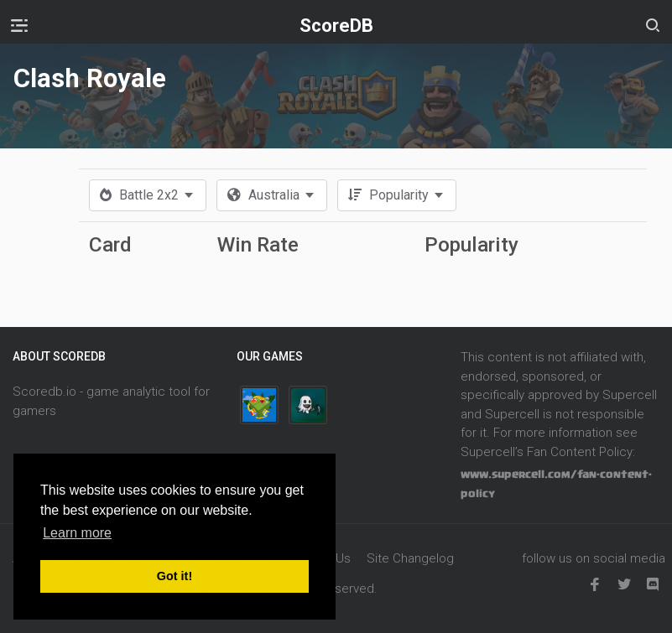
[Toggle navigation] (19, 25)
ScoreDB (336, 26)
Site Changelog (410, 558)
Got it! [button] (175, 576)
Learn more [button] (77, 533)
